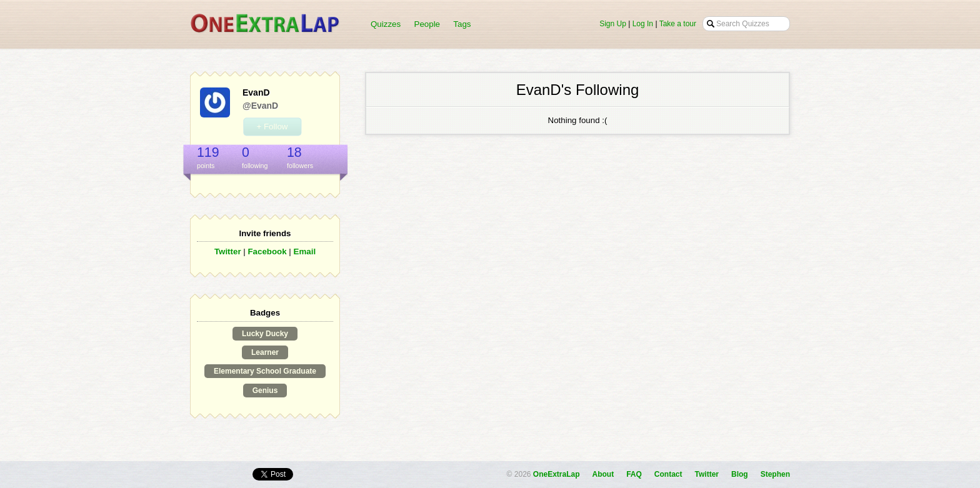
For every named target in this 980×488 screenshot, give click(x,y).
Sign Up (613, 24)
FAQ (634, 474)
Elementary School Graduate (265, 371)
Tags (462, 24)
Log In (643, 24)
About (603, 474)
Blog (740, 474)
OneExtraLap (557, 474)
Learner (265, 352)
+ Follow (272, 127)
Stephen (775, 474)
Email (305, 251)
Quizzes (386, 24)
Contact (668, 474)
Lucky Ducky (265, 334)
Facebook (267, 251)
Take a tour (678, 24)
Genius (265, 391)
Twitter (228, 251)
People (427, 24)
